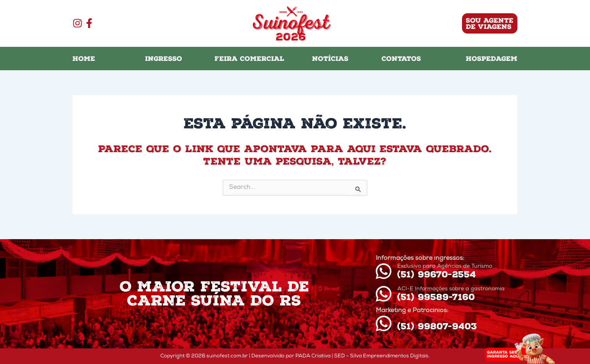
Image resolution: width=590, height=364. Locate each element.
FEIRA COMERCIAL (250, 59)
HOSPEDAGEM (492, 59)
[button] (435, 23)
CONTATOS (401, 59)
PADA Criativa (313, 356)
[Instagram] (77, 23)
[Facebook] (89, 23)
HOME (84, 59)
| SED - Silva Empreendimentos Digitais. (381, 356)
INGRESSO (164, 59)
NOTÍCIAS (330, 59)
